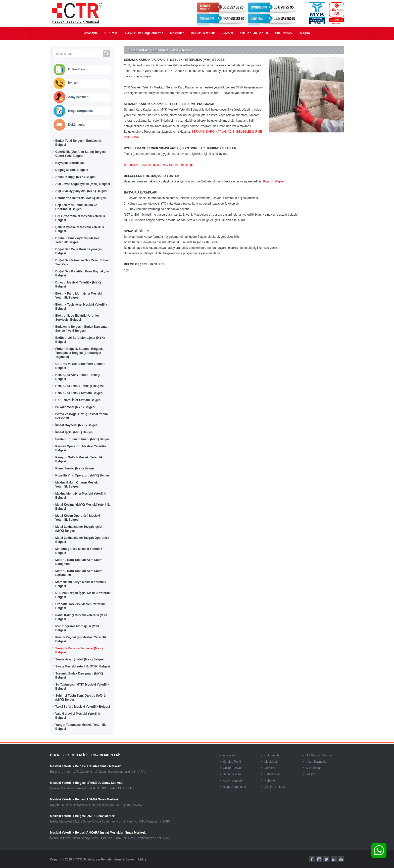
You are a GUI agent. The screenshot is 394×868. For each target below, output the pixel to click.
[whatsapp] (379, 850)
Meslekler (177, 33)
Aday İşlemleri (78, 97)
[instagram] (319, 859)
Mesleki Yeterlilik (203, 33)
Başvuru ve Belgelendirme (144, 33)
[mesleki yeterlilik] (77, 13)
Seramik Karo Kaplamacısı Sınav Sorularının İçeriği (158, 165)
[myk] (317, 13)
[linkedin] (334, 859)
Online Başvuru (79, 69)
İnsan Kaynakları (317, 762)
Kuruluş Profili (232, 762)
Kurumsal (111, 33)
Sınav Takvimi (232, 774)
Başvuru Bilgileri (274, 181)
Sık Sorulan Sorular (254, 33)
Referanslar (272, 774)
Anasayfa (91, 33)
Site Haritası (284, 33)
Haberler (270, 781)
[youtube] (341, 859)
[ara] (107, 53)
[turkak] (336, 13)
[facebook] (312, 859)
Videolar (228, 33)
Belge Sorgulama (80, 111)
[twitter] (326, 859)
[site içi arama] (78, 54)
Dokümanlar (77, 125)
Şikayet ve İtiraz (275, 787)
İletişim (305, 33)
